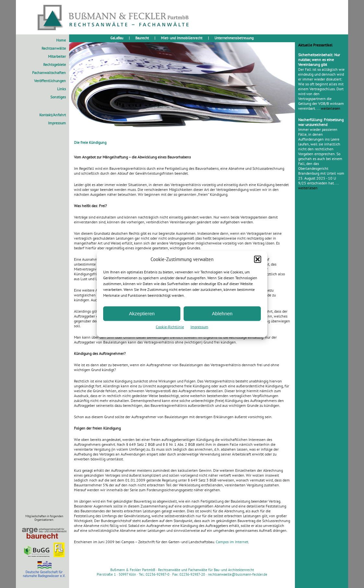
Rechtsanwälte (54, 48)
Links (61, 89)
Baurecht (142, 38)
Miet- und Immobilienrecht (182, 38)
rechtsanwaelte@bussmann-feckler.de (238, 574)
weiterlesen (331, 108)
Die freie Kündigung (90, 142)
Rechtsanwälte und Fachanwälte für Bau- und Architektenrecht (206, 570)
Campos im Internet (232, 542)
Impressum (199, 326)
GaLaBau (117, 38)
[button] (258, 259)
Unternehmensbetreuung (234, 38)
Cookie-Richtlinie (170, 326)
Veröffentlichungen (50, 81)
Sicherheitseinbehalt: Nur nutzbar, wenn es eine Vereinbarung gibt (319, 60)
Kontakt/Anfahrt (53, 115)
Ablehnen (222, 313)
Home (61, 40)
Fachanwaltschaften (49, 73)
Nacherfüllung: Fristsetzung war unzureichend (321, 122)
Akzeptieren (142, 313)
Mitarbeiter (57, 56)
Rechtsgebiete (55, 64)
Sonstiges (58, 97)
